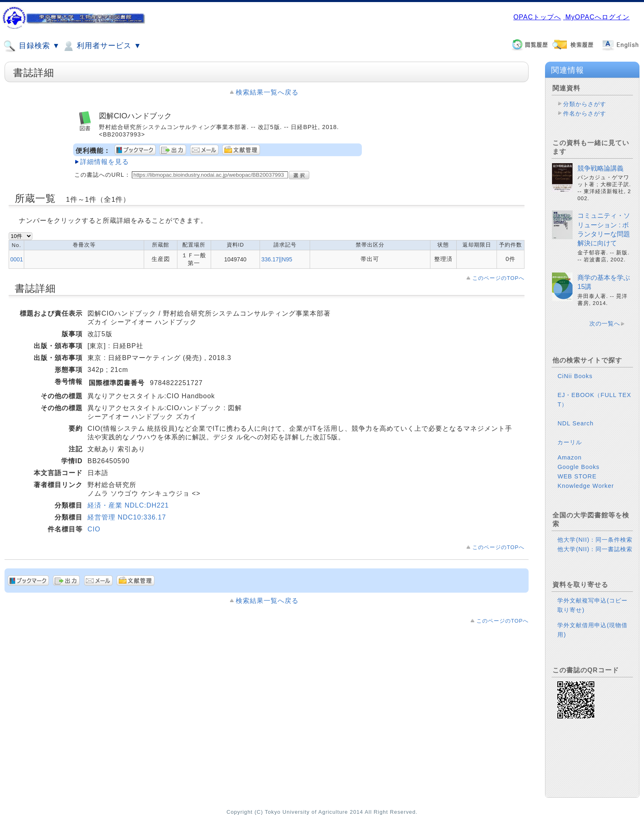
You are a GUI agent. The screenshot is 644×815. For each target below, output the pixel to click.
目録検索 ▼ (32, 46)
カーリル (570, 442)
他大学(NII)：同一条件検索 (595, 540)
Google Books (578, 467)
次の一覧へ (605, 323)
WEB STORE (577, 476)
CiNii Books (575, 376)
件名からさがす (585, 113)
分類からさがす (585, 104)
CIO (94, 529)
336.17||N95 (277, 259)
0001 (17, 259)
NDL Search (575, 423)
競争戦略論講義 (600, 168)
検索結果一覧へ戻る (267, 92)
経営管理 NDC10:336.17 (127, 517)
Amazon (569, 457)
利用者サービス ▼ (102, 46)
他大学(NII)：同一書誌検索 (595, 549)
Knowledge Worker (585, 486)
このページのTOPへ (498, 278)
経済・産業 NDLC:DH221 (128, 505)
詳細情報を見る (105, 162)
